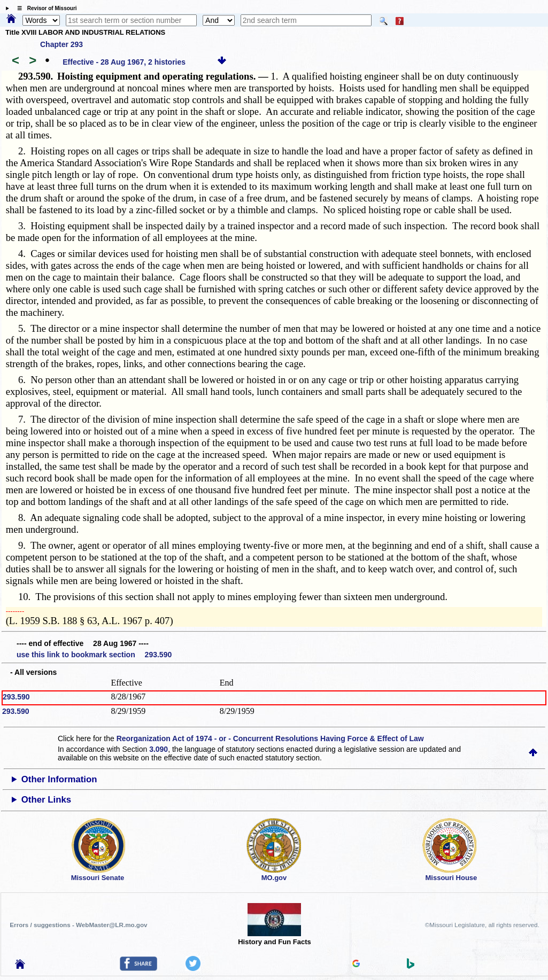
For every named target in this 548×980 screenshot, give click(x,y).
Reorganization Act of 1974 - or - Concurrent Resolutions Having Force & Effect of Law (270, 738)
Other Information (59, 779)
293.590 (16, 697)
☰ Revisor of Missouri (44, 8)
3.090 (159, 749)
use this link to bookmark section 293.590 (94, 655)
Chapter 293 (61, 44)
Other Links (46, 800)
